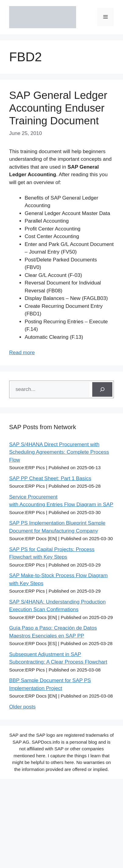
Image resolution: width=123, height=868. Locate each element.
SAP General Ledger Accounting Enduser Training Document (58, 108)
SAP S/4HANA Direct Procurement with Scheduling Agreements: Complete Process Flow (59, 452)
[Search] (102, 389)
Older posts (22, 707)
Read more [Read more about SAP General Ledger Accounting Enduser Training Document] (22, 353)
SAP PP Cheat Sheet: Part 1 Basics (50, 478)
